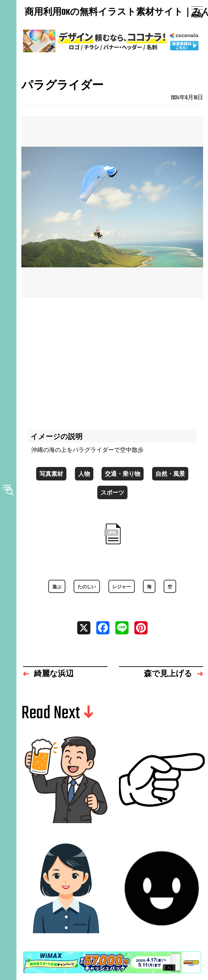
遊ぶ (57, 587)
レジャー (122, 587)
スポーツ (112, 493)
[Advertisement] (112, 360)
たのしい (87, 587)
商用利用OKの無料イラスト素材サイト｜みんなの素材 (56, 13)
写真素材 (51, 475)
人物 (84, 475)
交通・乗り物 (123, 475)
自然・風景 (170, 475)
